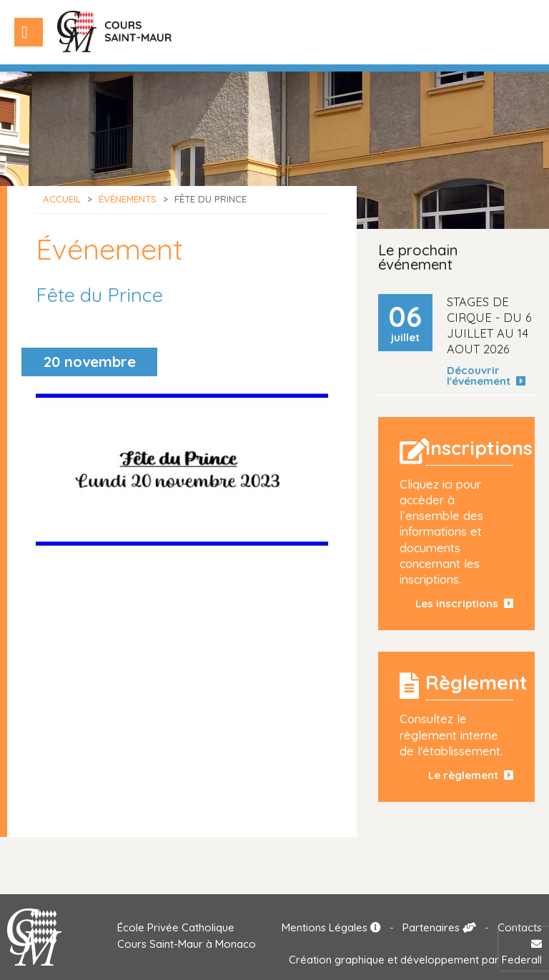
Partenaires (439, 927)
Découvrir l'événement (486, 376)
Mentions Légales (331, 927)
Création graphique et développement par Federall (415, 960)
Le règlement (471, 775)
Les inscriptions (464, 603)
